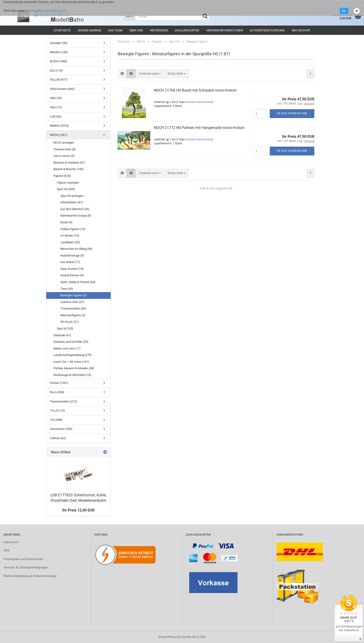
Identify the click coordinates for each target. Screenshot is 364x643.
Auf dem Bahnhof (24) (75, 209)
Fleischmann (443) (62, 89)
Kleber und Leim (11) (67, 348)
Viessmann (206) (61, 429)
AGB (6, 550)
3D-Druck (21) (70, 322)
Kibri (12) (56, 107)
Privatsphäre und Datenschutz (46, 11)
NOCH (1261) (59, 135)
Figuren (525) (62, 176)
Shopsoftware (168, 637)
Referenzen (159, 30)
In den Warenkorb (292, 113)
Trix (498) (56, 420)
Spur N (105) (65, 328)
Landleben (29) (70, 242)
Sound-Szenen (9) (72, 275)
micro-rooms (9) (64, 156)
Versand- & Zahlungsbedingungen (26, 567)
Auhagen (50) (59, 43)
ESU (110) (56, 71)
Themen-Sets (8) (65, 149)
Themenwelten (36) (73, 308)
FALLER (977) (59, 80)
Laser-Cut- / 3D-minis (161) (71, 362)
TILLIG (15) (57, 411)
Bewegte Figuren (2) (74, 295)
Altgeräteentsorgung (267, 30)
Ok (344, 11)
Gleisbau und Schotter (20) (71, 342)
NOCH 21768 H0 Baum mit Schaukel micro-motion (195, 90)
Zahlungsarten (187, 30)
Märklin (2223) (59, 126)
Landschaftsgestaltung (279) (73, 355)
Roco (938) (57, 392)
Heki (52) (56, 98)
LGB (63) (56, 117)
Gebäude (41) (62, 335)
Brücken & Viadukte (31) (69, 163)
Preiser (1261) (59, 383)
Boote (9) (66, 222)
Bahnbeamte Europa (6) (76, 216)
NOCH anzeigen (64, 143)
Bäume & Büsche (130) (68, 169)
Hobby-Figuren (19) (73, 229)
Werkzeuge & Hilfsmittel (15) (72, 375)
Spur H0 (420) (66, 189)
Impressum (11, 542)
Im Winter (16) (70, 236)
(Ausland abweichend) (199, 102)
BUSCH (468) (58, 61)
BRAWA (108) (59, 52)
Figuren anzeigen (68, 183)
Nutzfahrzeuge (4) (72, 256)
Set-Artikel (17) (70, 262)
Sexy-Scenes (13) (72, 269)
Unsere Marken (89, 30)
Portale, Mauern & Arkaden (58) (74, 368)
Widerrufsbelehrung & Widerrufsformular (30, 576)
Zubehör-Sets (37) (72, 302)
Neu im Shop (301, 30)
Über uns (136, 30)
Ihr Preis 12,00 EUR (78, 510)
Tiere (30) (67, 289)
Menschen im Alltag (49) (76, 249)
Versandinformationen (224, 30)
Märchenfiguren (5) (73, 315)
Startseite (62, 30)
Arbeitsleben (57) (72, 202)
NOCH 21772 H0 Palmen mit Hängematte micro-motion (199, 128)
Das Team (115, 30)
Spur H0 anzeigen (72, 196)
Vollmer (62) (58, 438)
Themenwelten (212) (64, 401)
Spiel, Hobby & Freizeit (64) (78, 282)
